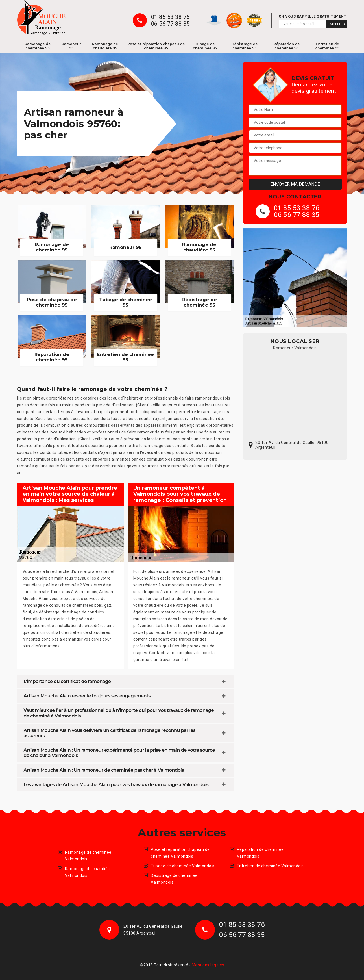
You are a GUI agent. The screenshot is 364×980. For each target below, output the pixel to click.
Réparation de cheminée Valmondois (260, 853)
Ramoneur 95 (71, 46)
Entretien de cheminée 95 (327, 46)
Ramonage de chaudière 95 (105, 46)
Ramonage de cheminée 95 (38, 46)
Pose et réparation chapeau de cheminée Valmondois (180, 853)
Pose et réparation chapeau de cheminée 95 (156, 46)
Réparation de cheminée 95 (287, 46)
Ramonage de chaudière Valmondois (88, 872)
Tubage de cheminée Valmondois (183, 866)
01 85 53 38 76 (170, 17)
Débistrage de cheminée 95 (245, 46)
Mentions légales (208, 965)
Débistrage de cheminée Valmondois (174, 879)
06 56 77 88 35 (170, 24)
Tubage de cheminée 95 (205, 46)
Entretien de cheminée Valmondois (270, 866)
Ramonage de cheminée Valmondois (88, 856)
